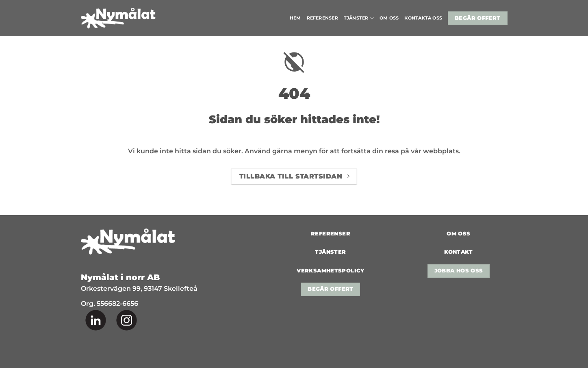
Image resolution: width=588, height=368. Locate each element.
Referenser (322, 18)
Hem (295, 18)
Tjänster (359, 18)
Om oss (389, 18)
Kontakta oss (423, 18)
